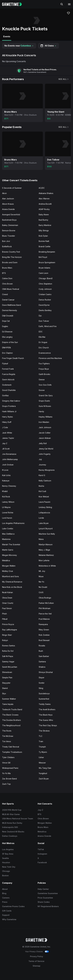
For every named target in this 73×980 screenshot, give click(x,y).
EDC (41, 332)
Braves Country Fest (11, 252)
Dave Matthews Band (12, 305)
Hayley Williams (46, 417)
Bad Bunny (43, 220)
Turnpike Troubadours (12, 752)
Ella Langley (7, 337)
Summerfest (44, 699)
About (5, 889)
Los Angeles (8, 849)
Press (5, 902)
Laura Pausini (44, 502)
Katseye (6, 481)
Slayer (42, 678)
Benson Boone (9, 230)
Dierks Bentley (45, 310)
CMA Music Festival (11, 289)
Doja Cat (6, 321)
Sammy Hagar (8, 662)
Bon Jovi (6, 241)
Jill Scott (6, 449)
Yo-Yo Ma (6, 773)
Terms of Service (36, 961)
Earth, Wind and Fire (48, 326)
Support (6, 915)
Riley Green (44, 630)
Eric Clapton (7, 353)
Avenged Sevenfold (11, 215)
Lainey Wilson (8, 502)
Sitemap (36, 966)
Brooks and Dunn (10, 262)
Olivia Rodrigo (45, 598)
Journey (42, 465)
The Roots (7, 731)
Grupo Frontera (9, 406)
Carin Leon (43, 273)
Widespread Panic (10, 768)
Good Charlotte (9, 390)
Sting (41, 688)
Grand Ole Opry (46, 395)
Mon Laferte (44, 560)
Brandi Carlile (45, 246)
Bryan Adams (44, 268)
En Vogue (43, 342)
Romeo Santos (9, 646)
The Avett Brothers (47, 709)
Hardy (41, 411)
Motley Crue (8, 571)
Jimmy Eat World (46, 449)
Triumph (42, 747)
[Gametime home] (14, 4)
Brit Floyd (43, 257)
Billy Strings (44, 230)
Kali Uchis (6, 475)
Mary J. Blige (44, 550)
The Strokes (44, 731)
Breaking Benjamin (47, 252)
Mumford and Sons (11, 576)
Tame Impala (8, 704)
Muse (41, 576)
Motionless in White (47, 566)
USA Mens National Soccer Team (18, 819)
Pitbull (5, 619)
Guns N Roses (45, 406)
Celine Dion (7, 278)
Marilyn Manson (46, 544)
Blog (4, 893)
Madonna (6, 539)
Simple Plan (7, 678)
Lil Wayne (6, 507)
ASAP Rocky (44, 209)
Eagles (5, 326)
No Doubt (43, 587)
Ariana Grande (8, 209)
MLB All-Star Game (11, 814)
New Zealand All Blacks (13, 832)
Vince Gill (6, 763)
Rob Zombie (44, 635)
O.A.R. (41, 592)
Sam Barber (44, 656)
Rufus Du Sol (8, 651)
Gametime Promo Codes (13, 906)
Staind (5, 688)
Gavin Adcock (8, 380)
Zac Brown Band (9, 779)
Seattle (5, 858)
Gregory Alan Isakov (11, 401)
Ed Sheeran (7, 332)
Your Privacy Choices (34, 952)
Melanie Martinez (46, 555)
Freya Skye (44, 369)
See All (64, 79)
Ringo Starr (7, 635)
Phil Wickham (45, 608)
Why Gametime (9, 919)
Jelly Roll (43, 443)
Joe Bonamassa (9, 454)
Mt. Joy (42, 571)
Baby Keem (44, 215)
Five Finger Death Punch (13, 358)
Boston (5, 875)
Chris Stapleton (45, 284)
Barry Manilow (45, 225)
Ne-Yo (41, 582)
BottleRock (7, 246)
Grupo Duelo (44, 401)
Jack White (7, 433)
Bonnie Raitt (44, 241)
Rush (41, 651)
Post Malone (44, 619)
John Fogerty (45, 454)
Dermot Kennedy (10, 310)
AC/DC (42, 188)
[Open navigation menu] (69, 4)
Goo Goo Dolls (45, 385)
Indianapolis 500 (10, 827)
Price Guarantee (45, 898)
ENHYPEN (6, 348)
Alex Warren (44, 199)
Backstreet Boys (9, 220)
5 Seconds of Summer (12, 188)
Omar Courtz (8, 603)
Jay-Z (5, 443)
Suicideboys (44, 693)
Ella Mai (42, 337)
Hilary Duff (7, 422)
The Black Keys (46, 715)
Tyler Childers (8, 757)
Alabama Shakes (46, 193)
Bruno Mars (7, 268)
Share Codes (44, 902)
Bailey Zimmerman (10, 225)
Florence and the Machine (50, 358)
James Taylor (8, 438)
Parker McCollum (46, 603)
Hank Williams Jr (9, 411)
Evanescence (45, 353)
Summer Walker (9, 699)
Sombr (42, 683)
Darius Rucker (45, 300)
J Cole (5, 427)
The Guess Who (46, 720)
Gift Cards (7, 911)
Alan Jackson (8, 199)
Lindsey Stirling (45, 507)
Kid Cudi (42, 491)
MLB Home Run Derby (12, 823)
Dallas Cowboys (10, 836)
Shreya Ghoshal (46, 672)
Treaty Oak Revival (11, 747)
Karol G (42, 475)
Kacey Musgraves (47, 470)
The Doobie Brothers (12, 720)
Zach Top (6, 784)
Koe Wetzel (44, 497)
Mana (41, 539)
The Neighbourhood (11, 725)
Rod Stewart (44, 640)
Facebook (42, 862)
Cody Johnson (45, 289)
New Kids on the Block (12, 587)
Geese (42, 380)
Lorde (41, 518)
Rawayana (43, 624)
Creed (5, 294)
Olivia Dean (7, 598)
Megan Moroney (10, 555)
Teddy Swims (45, 704)
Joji (40, 459)
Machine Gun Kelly (47, 534)
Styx (4, 693)
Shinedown (7, 672)
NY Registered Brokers (48, 906)
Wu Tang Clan (45, 768)
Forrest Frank (8, 369)
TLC (41, 736)
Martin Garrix (8, 550)
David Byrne (44, 305)
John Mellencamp (10, 459)
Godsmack (7, 385)
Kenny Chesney (9, 486)
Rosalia (42, 646)
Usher (41, 757)
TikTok (41, 849)
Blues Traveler (9, 236)
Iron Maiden (44, 422)
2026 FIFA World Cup (12, 810)
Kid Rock (6, 497)
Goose (42, 390)
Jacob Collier (45, 433)
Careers (6, 898)
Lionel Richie (8, 513)
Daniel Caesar (8, 300)
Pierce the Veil (45, 614)
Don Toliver (44, 321)
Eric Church (44, 348)
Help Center (43, 889)
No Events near (19, 46)
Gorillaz (5, 395)
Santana (42, 662)
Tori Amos (7, 741)
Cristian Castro (45, 294)
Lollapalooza (44, 513)
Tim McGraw (8, 736)
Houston (6, 862)
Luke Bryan (44, 523)
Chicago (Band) (46, 278)
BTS (4, 273)
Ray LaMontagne (10, 630)
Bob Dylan (43, 236)
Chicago (6, 871)
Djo (40, 316)
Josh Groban (8, 465)
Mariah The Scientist (11, 544)
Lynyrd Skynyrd (46, 529)
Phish (4, 614)
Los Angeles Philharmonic (13, 523)
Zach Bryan (44, 779)
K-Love (5, 470)
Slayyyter (6, 683)
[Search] (62, 4)
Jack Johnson (45, 427)
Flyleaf (5, 364)
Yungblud (43, 773)
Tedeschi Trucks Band (12, 709)
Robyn (5, 640)
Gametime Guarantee (48, 893)
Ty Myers (43, 752)
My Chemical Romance (12, 582)
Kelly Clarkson (45, 481)
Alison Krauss (8, 204)
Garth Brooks (44, 374)
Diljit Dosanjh (8, 316)
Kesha (41, 486)
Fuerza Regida (9, 374)
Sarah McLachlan (10, 667)
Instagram (42, 854)
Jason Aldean (45, 438)
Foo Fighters (44, 364)
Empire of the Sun (10, 342)
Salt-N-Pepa (8, 656)
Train (41, 741)
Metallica (6, 560)
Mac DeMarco (8, 534)
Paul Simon (7, 608)
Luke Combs (8, 529)
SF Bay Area (8, 854)
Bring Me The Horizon (12, 257)
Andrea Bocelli (45, 204)
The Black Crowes (10, 715)
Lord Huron (7, 518)
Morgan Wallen (9, 566)
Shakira (42, 667)
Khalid (5, 491)
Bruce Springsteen (47, 262)
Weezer (42, 763)
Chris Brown (7, 284)
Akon (4, 193)
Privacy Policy (36, 956)
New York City (9, 867)
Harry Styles (8, 417)
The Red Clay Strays (48, 725)
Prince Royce (8, 624)
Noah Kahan (8, 592)
